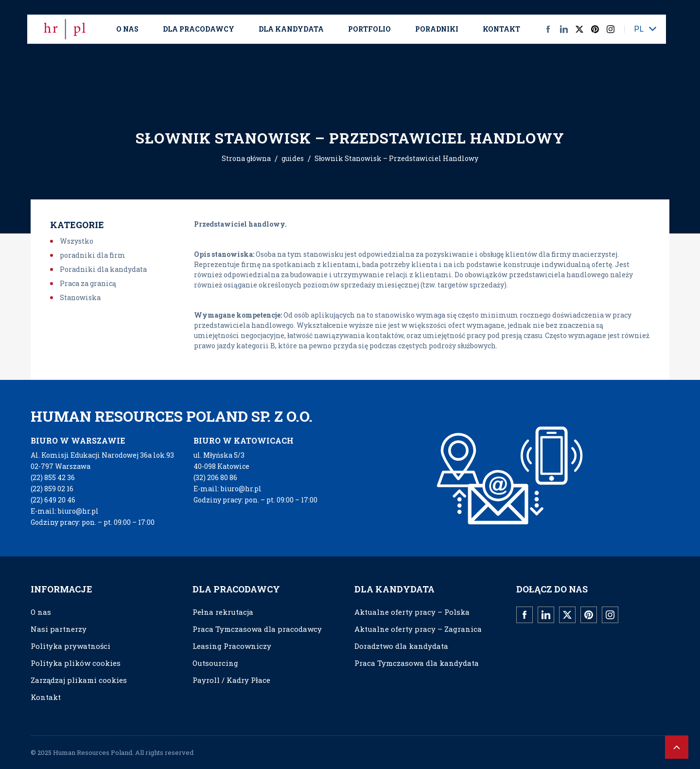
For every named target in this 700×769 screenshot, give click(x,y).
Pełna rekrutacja (223, 612)
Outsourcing (215, 663)
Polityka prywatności (70, 646)
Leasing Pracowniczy (232, 646)
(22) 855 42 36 (53, 477)
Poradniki (437, 29)
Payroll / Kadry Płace (231, 680)
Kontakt (501, 29)
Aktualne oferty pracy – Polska (412, 612)
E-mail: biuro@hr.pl (65, 511)
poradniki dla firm (93, 255)
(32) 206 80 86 (215, 477)
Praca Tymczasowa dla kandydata (417, 663)
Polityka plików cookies (76, 663)
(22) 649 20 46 (53, 500)
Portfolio (369, 29)
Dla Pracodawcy (199, 29)
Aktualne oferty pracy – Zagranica (418, 629)
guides (293, 158)
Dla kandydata (291, 29)
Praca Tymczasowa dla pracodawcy (257, 629)
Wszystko (77, 241)
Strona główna (246, 158)
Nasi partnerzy (59, 629)
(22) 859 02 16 (52, 489)
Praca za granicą (88, 283)
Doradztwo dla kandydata (401, 646)
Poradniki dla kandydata (103, 269)
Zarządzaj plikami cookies (79, 680)
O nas (127, 29)
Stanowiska (80, 297)
